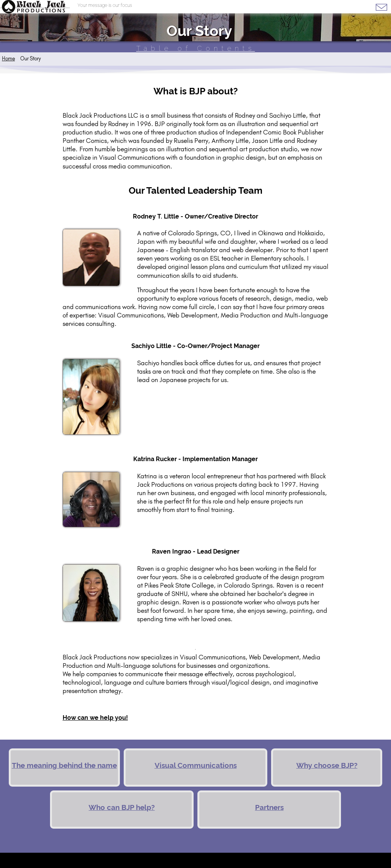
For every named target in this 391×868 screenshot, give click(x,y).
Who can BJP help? (122, 807)
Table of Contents (196, 48)
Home (8, 58)
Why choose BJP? (327, 765)
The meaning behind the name (64, 765)
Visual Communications (196, 765)
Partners (269, 807)
